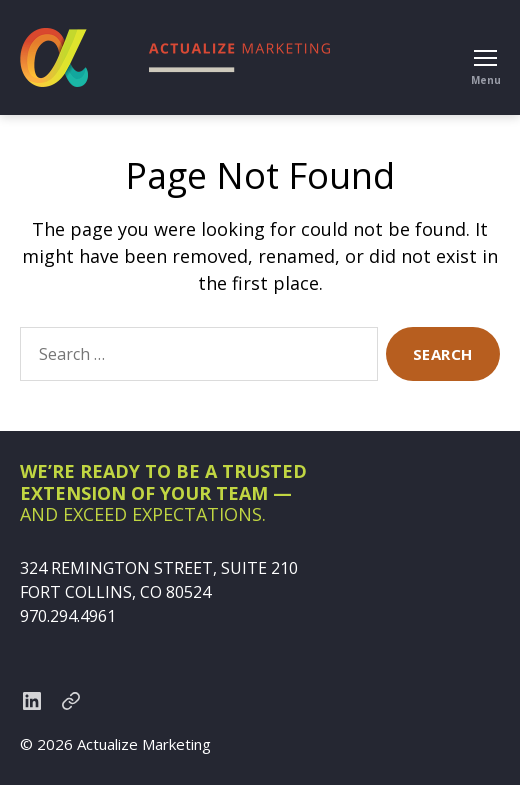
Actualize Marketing (144, 744)
